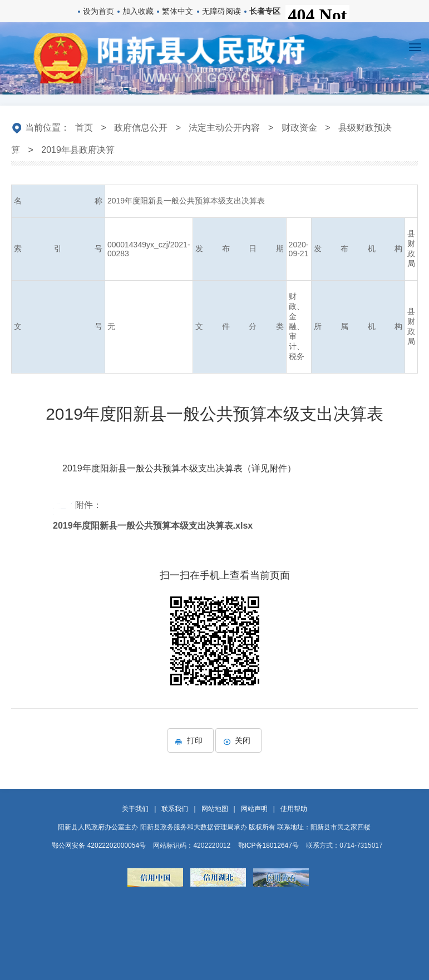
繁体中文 (177, 11)
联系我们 (175, 809)
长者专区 (265, 11)
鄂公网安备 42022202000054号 (99, 845)
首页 (84, 128)
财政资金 (299, 128)
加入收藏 (138, 11)
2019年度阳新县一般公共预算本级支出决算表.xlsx (153, 526)
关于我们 (135, 809)
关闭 (238, 740)
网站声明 (254, 809)
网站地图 (215, 809)
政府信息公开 (141, 128)
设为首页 (98, 11)
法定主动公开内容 (224, 128)
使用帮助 (294, 809)
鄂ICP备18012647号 (268, 845)
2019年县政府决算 (78, 150)
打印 (191, 740)
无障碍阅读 (221, 11)
